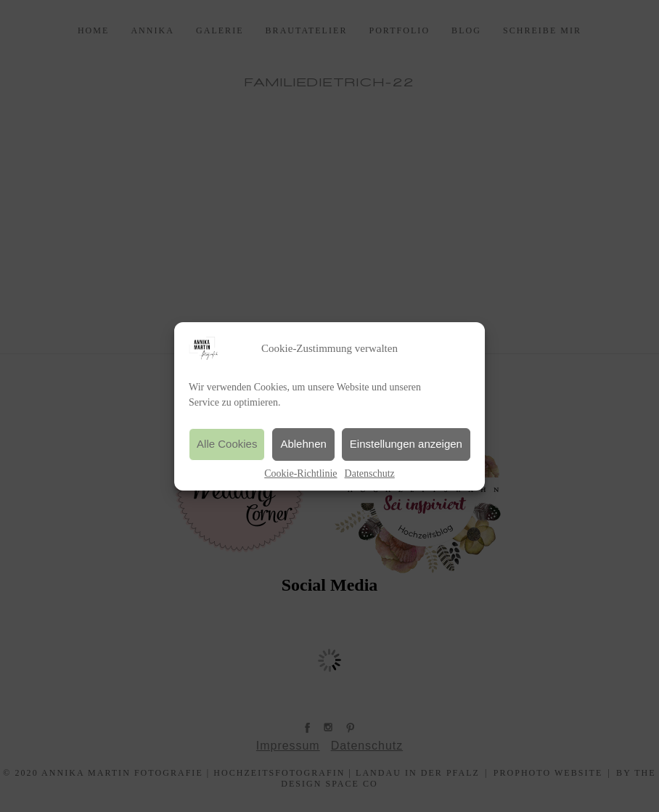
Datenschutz (370, 473)
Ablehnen (303, 444)
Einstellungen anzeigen (406, 444)
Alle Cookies (227, 444)
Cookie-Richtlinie (300, 473)
